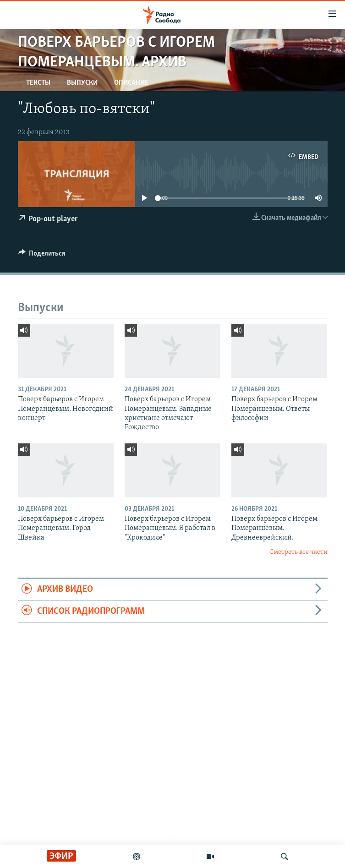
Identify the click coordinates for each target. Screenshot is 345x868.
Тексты (38, 83)
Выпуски (82, 83)
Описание (131, 83)
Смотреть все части (298, 552)
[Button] (42, 256)
